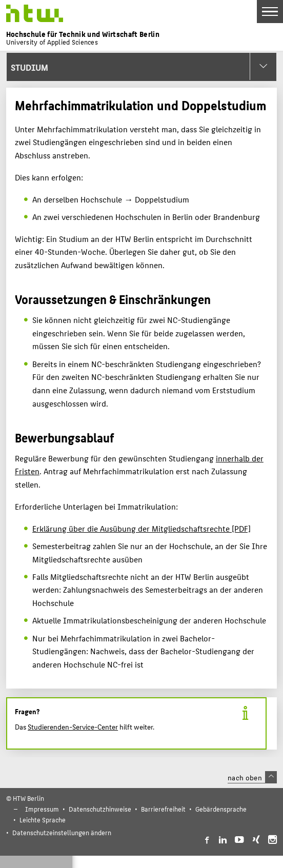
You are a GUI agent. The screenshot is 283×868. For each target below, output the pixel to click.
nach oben (252, 777)
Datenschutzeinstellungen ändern (62, 832)
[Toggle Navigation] (270, 12)
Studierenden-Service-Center (73, 726)
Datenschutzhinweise (100, 809)
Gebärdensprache (221, 809)
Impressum (42, 809)
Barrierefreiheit (163, 809)
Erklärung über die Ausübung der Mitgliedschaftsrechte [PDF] (141, 528)
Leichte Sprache (43, 820)
